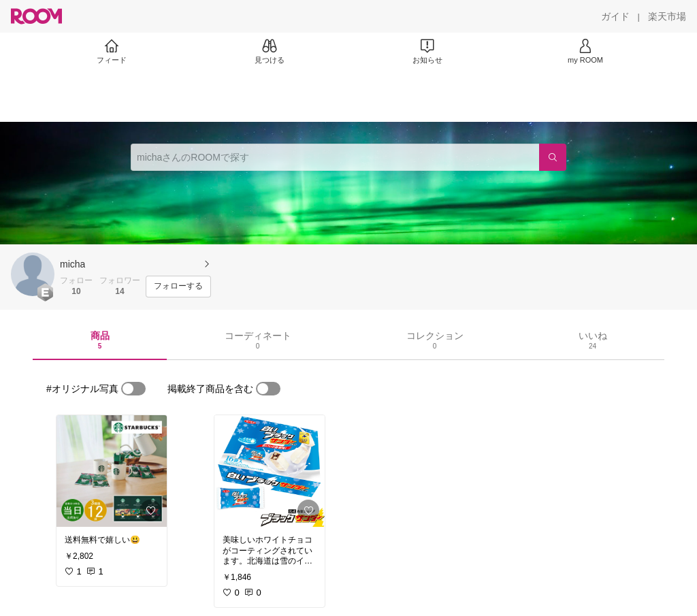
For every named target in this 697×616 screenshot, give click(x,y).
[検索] (553, 157)
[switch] (133, 389)
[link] (112, 471)
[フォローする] (178, 287)
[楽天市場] (667, 16)
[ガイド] (615, 16)
